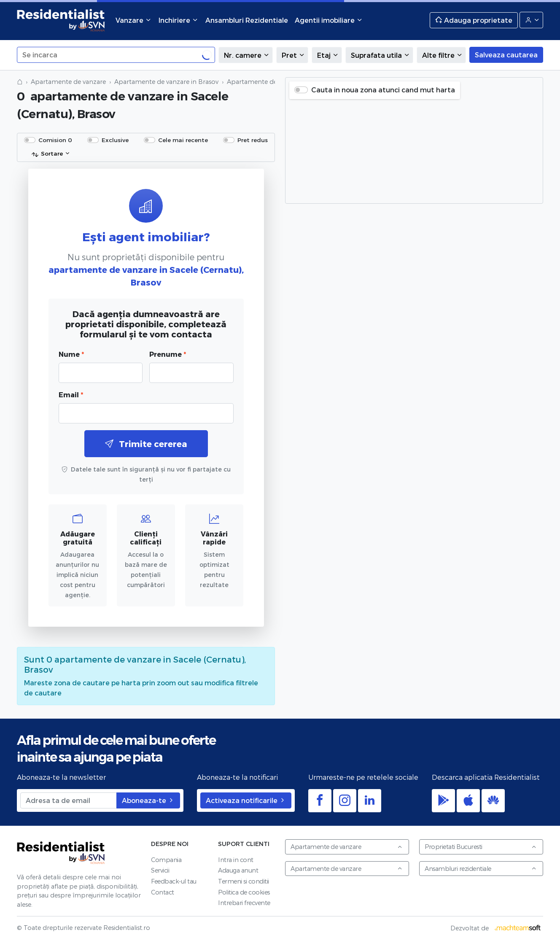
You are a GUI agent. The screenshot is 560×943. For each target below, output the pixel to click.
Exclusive (115, 140)
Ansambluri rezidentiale (481, 869)
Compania (166, 860)
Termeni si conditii (244, 881)
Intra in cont (236, 860)
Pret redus (253, 140)
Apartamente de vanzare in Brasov (166, 82)
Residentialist (61, 853)
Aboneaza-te (148, 800)
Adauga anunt (238, 870)
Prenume (168, 354)
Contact (163, 892)
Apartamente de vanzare (68, 82)
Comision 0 (55, 140)
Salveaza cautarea (506, 55)
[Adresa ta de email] (69, 800)
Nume (71, 354)
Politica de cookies (244, 892)
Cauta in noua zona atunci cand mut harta (383, 90)
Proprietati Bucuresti (481, 847)
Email (71, 395)
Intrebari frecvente (244, 903)
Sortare (47, 154)
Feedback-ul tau (174, 881)
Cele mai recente (183, 140)
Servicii (160, 870)
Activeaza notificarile (246, 800)
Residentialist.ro (61, 20)
